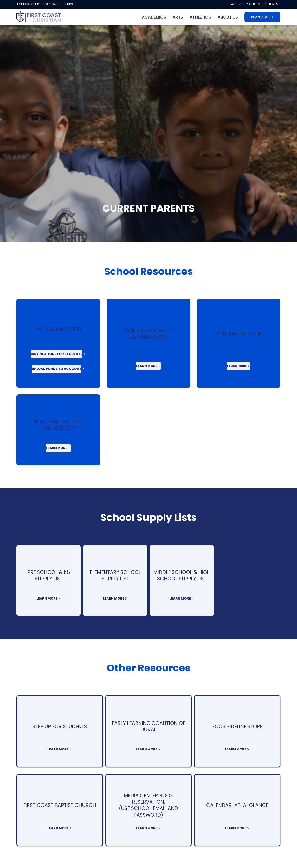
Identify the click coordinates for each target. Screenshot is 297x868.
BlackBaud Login (239, 334)
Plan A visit (262, 17)
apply (236, 4)
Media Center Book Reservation (148, 799)
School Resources (264, 4)
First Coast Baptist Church (60, 805)
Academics (154, 17)
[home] (39, 17)
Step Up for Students (60, 726)
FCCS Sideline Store (237, 726)
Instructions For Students (57, 354)
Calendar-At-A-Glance (237, 805)
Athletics (200, 17)
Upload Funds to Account (57, 369)
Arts (178, 17)
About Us (228, 17)
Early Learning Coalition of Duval (148, 726)
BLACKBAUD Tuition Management (58, 425)
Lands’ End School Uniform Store (148, 334)
